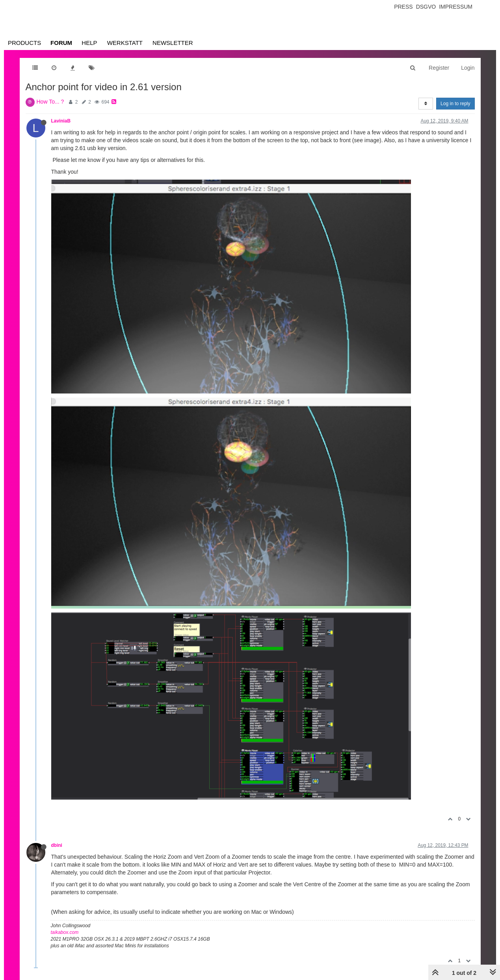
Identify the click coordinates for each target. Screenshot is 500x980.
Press (403, 7)
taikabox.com (65, 932)
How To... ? (50, 102)
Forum (61, 43)
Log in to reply (455, 104)
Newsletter (173, 43)
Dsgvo (426, 7)
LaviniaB (61, 121)
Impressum (456, 7)
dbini (57, 845)
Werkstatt (125, 43)
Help (89, 43)
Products (24, 43)
